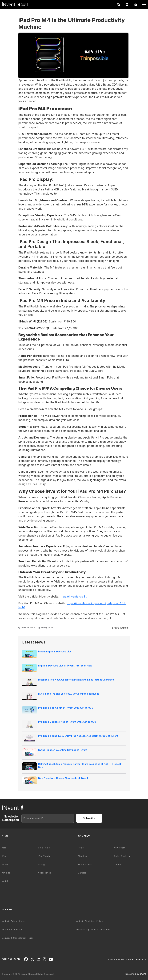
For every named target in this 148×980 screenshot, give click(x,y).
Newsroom (119, 848)
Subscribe (89, 818)
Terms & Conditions (12, 929)
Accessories (44, 873)
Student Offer (85, 864)
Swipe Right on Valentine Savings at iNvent (63, 750)
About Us (83, 856)
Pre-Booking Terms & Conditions (93, 929)
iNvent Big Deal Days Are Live (55, 652)
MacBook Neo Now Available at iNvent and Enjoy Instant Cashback (76, 680)
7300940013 (139, 959)
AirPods (6, 873)
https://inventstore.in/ (74, 597)
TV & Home (44, 848)
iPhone (6, 864)
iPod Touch (44, 856)
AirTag (41, 864)
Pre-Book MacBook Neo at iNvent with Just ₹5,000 (67, 722)
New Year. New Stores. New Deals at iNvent (63, 778)
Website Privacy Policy (14, 921)
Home (81, 848)
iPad (4, 856)
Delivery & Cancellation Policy (18, 938)
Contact (118, 864)
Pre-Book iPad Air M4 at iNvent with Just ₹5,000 (66, 708)
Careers (82, 873)
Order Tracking (122, 856)
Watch (5, 881)
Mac (4, 848)
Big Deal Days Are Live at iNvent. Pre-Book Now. (65, 666)
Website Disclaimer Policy (89, 921)
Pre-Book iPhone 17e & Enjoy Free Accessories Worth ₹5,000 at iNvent (78, 736)
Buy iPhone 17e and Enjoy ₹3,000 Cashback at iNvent (68, 694)
